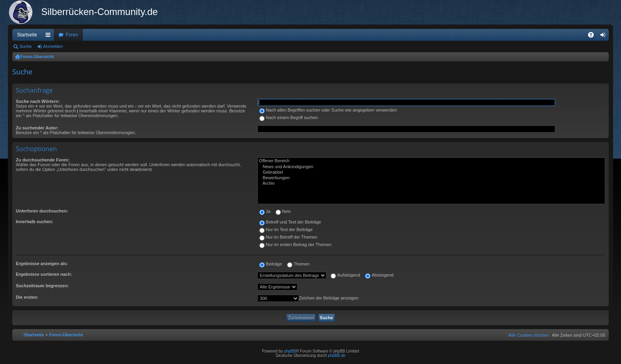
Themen (298, 264)
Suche (26, 46)
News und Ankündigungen (431, 167)
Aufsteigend (345, 275)
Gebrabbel (431, 173)
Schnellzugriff (50, 36)
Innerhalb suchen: (35, 222)
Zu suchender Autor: (37, 128)
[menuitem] (528, 335)
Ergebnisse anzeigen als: (42, 264)
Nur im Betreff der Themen (288, 237)
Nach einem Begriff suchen (289, 118)
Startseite (27, 35)
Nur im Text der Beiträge (286, 229)
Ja (265, 211)
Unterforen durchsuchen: (42, 211)
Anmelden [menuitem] (605, 36)
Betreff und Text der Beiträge (290, 222)
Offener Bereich (431, 161)
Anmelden (53, 46)
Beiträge (271, 264)
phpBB (290, 351)
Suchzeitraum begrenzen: (42, 286)
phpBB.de (337, 355)
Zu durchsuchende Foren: (43, 160)
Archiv (431, 184)
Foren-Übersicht (37, 57)
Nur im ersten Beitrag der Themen (295, 245)
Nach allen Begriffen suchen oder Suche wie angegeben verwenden (328, 110)
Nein (283, 211)
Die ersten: (27, 297)
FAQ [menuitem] (593, 36)
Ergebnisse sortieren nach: (44, 274)
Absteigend (379, 275)
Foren (72, 35)
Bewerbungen (431, 178)
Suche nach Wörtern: (38, 101)
